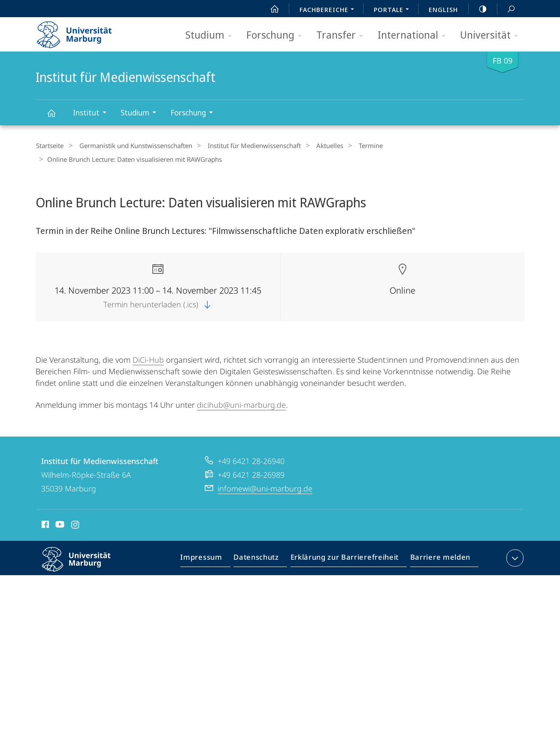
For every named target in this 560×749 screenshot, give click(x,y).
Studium (211, 35)
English (443, 9)
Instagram (76, 523)
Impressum (211, 557)
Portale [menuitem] (394, 10)
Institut (92, 114)
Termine (353, 146)
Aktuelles (316, 146)
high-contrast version (478, 9)
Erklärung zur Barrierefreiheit (348, 557)
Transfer (342, 35)
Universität (492, 35)
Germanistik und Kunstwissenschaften (131, 146)
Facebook (44, 523)
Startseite (49, 146)
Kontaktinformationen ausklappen (514, 555)
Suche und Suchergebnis (506, 9)
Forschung (277, 35)
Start (270, 9)
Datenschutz (264, 557)
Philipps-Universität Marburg (84, 564)
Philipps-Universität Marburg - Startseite (82, 32)
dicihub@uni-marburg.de (241, 402)
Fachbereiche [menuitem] (329, 10)
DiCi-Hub (148, 357)
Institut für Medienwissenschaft (56, 117)
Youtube (59, 523)
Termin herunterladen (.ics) (158, 302)
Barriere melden (438, 557)
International (414, 35)
